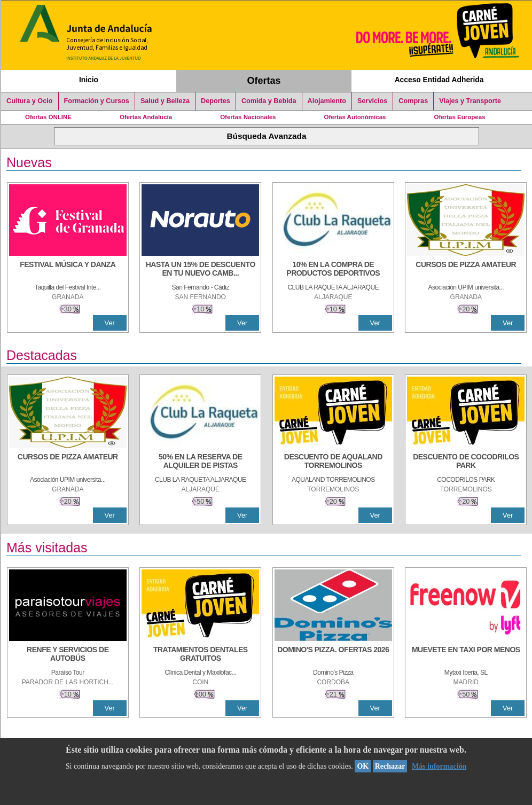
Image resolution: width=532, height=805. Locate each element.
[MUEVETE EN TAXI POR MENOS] (466, 655)
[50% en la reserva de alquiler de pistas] (200, 462)
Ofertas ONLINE (48, 117)
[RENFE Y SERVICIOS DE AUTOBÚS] (68, 655)
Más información (439, 766)
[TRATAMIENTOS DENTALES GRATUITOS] (200, 655)
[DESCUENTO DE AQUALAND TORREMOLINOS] (333, 462)
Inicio (89, 80)
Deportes (216, 101)
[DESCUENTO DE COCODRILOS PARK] (466, 462)
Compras (413, 101)
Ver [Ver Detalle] (110, 323)
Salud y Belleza (165, 101)
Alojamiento (327, 101)
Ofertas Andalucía (146, 117)
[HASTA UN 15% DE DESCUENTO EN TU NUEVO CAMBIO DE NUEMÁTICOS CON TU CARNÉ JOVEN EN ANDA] (200, 270)
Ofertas (264, 81)
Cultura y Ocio (30, 101)
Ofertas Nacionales (248, 117)
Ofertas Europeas (460, 117)
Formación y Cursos (97, 101)
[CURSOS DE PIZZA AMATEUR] (466, 270)
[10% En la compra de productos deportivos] (333, 270)
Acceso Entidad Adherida (439, 80)
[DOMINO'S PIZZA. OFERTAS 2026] (333, 655)
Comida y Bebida (269, 101)
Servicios (372, 101)
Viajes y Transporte (470, 101)
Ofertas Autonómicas (355, 117)
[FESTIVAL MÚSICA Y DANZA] (68, 270)
